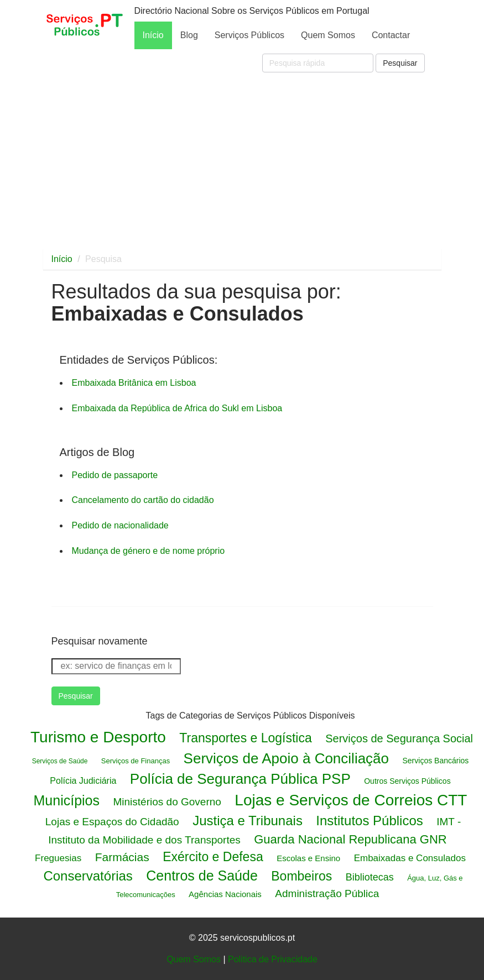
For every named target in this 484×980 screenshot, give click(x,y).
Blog (189, 35)
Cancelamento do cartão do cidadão (143, 500)
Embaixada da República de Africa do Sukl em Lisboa (177, 408)
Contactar (391, 35)
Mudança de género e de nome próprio (149, 551)
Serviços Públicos (249, 35)
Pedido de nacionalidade (120, 525)
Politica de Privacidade (273, 959)
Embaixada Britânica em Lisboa (134, 383)
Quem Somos (328, 35)
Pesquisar (400, 63)
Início (153, 35)
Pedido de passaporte (115, 475)
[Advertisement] (242, 160)
